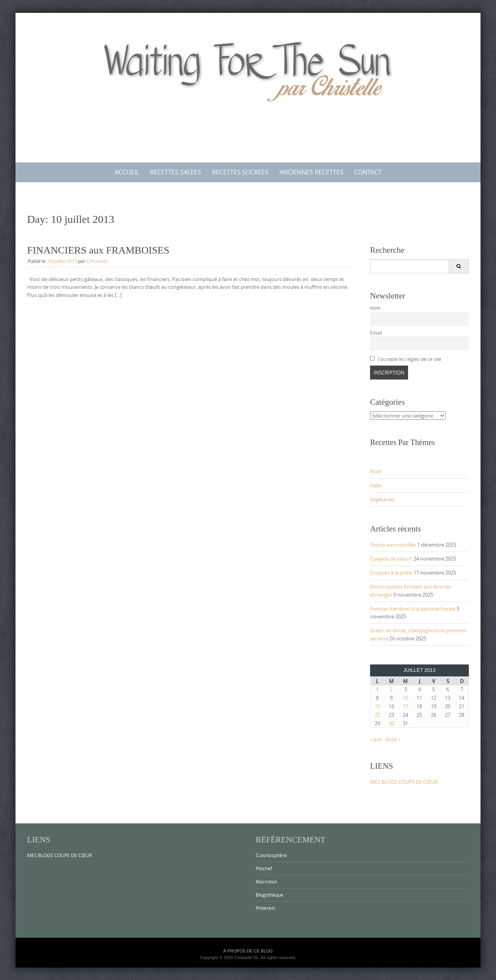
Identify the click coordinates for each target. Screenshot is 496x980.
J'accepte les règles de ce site (406, 359)
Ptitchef (264, 868)
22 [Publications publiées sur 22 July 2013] (377, 715)
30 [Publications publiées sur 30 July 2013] (391, 723)
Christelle (97, 261)
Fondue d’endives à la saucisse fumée (413, 609)
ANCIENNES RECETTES (311, 172)
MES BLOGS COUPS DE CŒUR (404, 782)
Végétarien (382, 499)
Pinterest (265, 908)
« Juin (376, 739)
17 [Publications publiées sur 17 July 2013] (405, 706)
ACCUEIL (127, 172)
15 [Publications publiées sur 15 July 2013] (377, 706)
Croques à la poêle (391, 573)
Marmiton (266, 882)
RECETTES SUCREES (240, 172)
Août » (393, 739)
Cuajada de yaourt (391, 559)
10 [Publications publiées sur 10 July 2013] (405, 698)
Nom (375, 308)
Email (376, 333)
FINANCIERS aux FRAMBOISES (98, 250)
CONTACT (368, 172)
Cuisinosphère (271, 855)
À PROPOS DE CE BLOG (248, 951)
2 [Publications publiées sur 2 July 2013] (391, 689)
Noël (375, 471)
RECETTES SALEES (176, 172)
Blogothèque (270, 895)
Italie (376, 485)
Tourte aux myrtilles (393, 545)
